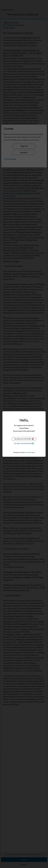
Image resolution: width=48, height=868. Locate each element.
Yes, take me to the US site (24, 439)
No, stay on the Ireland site (24, 443)
